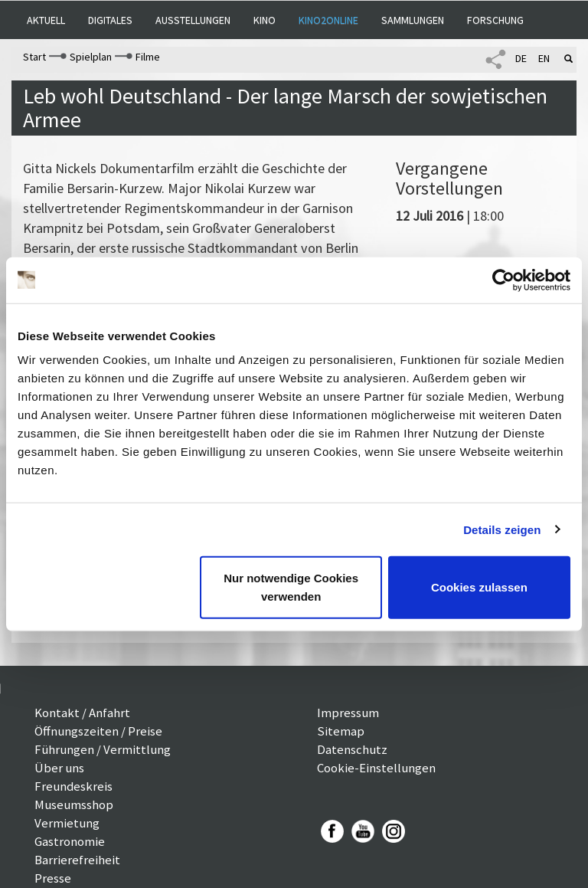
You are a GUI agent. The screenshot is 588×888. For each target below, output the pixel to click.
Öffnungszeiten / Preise (98, 731)
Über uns (59, 768)
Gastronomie (70, 841)
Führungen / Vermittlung (103, 749)
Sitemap (341, 731)
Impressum (348, 713)
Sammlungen (413, 20)
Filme (148, 57)
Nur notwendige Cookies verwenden (291, 587)
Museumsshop (74, 804)
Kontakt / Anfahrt (82, 713)
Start (34, 57)
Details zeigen (502, 529)
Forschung (495, 20)
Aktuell (46, 20)
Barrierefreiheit (77, 860)
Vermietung (67, 823)
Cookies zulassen (479, 587)
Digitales (110, 20)
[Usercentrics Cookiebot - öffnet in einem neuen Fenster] (503, 280)
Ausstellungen (193, 20)
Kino (265, 20)
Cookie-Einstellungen (376, 768)
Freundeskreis (73, 786)
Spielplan (91, 57)
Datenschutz (352, 749)
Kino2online (328, 20)
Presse (53, 878)
